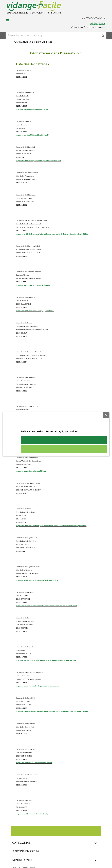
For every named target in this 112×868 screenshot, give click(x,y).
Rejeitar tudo (64, 449)
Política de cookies (32, 431)
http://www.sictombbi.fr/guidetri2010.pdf (32, 109)
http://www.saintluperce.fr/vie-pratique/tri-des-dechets (38, 686)
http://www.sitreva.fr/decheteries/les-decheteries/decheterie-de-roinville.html (46, 660)
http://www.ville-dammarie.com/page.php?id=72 (35, 311)
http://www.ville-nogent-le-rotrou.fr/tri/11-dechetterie (37, 580)
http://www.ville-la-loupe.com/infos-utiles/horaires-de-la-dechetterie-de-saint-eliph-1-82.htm (52, 234)
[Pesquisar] (56, 36)
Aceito (64, 440)
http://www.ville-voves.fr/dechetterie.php (32, 814)
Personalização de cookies (62, 431)
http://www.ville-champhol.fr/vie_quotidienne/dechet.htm (39, 160)
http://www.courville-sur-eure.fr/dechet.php (33, 285)
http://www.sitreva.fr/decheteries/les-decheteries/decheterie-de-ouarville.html (46, 606)
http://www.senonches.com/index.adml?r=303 (34, 763)
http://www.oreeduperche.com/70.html (31, 471)
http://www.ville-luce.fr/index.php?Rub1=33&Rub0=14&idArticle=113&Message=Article (51, 526)
